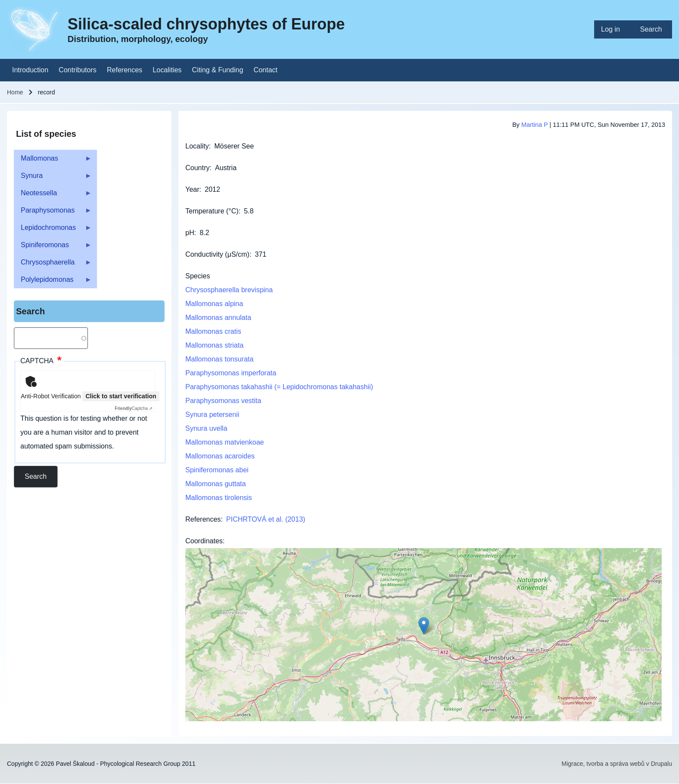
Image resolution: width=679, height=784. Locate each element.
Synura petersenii (212, 415)
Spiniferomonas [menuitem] (53, 247)
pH (190, 233)
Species (198, 276)
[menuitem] (614, 29)
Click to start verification (121, 396)
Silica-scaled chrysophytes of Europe (206, 24)
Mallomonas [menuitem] (53, 161)
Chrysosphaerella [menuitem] (53, 265)
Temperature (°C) (212, 211)
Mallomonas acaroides (220, 456)
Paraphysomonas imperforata (231, 373)
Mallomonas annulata (218, 318)
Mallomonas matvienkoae (225, 442)
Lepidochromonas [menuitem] (53, 230)
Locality (197, 146)
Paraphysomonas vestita (223, 401)
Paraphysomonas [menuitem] (53, 213)
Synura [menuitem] (53, 178)
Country (197, 168)
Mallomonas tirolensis (219, 498)
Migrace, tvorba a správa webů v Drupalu (617, 764)
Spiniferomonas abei (217, 470)
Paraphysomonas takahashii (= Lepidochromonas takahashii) (279, 387)
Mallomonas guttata (216, 484)
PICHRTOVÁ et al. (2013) (266, 519)
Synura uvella (206, 428)
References (203, 519)
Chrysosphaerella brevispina (229, 290)
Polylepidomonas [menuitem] (53, 282)
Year (192, 189)
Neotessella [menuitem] (53, 195)
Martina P (535, 125)
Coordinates (204, 541)
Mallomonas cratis (213, 331)
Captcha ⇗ (134, 408)
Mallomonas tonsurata (219, 359)
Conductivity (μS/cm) (217, 254)
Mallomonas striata (214, 345)
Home (15, 92)
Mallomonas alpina (214, 304)
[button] (424, 626)
